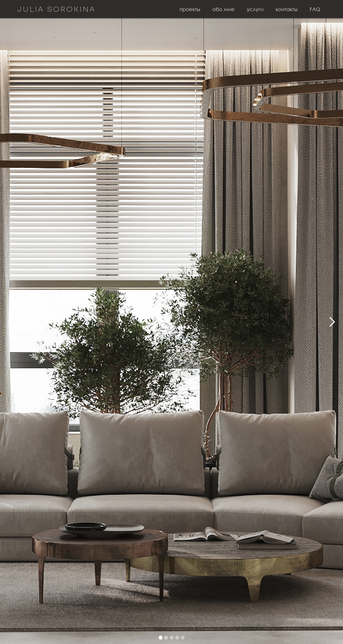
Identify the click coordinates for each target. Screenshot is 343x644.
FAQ (315, 9)
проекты (190, 9)
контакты (287, 9)
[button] (11, 322)
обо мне (223, 9)
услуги (255, 9)
